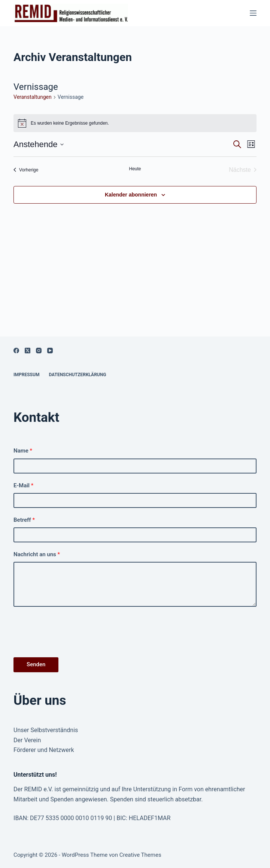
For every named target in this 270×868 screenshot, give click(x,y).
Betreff (24, 520)
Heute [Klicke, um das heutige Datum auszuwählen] (135, 169)
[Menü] (253, 13)
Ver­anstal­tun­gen (33, 97)
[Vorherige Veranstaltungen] (26, 170)
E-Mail (23, 485)
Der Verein (27, 740)
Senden (36, 664)
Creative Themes (140, 855)
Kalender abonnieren (131, 195)
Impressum (26, 375)
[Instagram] (39, 351)
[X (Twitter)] (28, 351)
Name (23, 451)
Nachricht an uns (37, 554)
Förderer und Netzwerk (44, 750)
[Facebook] (16, 351)
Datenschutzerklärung (77, 375)
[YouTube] (50, 351)
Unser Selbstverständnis (46, 730)
